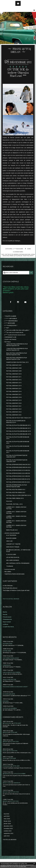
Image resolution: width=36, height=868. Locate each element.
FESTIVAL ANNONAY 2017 (14, 394)
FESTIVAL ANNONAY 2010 (14, 374)
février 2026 (7, 821)
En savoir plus (22, 866)
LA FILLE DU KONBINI (10, 708)
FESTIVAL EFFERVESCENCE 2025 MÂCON (18, 476)
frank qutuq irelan (16, 256)
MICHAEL (6, 701)
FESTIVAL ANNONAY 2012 (14, 380)
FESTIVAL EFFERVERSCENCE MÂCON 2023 (18, 467)
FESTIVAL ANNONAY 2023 (14, 409)
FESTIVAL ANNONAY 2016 (14, 391)
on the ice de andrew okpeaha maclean (18, 254)
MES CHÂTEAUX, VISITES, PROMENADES (18, 563)
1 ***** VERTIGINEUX (11, 319)
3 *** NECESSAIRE (18, 249)
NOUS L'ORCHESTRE (9, 679)
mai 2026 (6, 814)
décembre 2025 (8, 826)
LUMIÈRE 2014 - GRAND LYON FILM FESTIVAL (16, 526)
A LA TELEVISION (11, 535)
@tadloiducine (7, 774)
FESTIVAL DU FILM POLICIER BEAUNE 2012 (18, 425)
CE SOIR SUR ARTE (9, 694)
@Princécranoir (7, 723)
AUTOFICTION (7, 644)
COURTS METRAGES (10, 339)
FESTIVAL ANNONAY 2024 (14, 412)
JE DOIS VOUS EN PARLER (12, 533)
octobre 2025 (8, 831)
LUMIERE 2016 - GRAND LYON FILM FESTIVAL (16, 512)
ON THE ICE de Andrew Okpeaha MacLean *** (18, 73)
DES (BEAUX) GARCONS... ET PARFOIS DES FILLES (18, 551)
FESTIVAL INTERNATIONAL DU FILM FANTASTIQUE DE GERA (17, 486)
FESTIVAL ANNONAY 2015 (14, 389)
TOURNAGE (10, 566)
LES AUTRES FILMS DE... (13, 557)
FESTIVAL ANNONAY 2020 (14, 403)
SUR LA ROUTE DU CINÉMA (12, 672)
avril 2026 (7, 816)
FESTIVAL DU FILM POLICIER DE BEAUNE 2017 (18, 452)
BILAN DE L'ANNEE (11, 538)
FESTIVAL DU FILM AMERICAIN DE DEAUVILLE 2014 (16, 421)
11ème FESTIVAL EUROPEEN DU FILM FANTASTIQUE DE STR (17, 349)
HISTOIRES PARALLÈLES (11, 658)
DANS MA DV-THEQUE (13, 547)
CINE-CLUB (9, 541)
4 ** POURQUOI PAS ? (11, 325)
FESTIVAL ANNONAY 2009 (14, 371)
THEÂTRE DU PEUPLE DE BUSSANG (14, 574)
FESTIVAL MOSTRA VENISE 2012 (16, 490)
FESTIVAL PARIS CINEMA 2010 (15, 498)
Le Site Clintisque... (8, 586)
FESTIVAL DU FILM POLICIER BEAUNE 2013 (18, 428)
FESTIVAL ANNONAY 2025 (14, 415)
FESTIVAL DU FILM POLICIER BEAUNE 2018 (18, 431)
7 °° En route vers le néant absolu (14, 332)
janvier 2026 (7, 824)
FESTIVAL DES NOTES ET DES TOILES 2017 (19, 418)
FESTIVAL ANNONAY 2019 (14, 400)
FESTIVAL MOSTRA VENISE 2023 (16, 492)
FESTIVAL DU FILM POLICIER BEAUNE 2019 (18, 434)
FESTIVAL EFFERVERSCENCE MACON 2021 (18, 465)
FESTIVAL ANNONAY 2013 (14, 383)
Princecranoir (6, 766)
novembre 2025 (8, 829)
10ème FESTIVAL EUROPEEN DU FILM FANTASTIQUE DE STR (17, 345)
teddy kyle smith (28, 256)
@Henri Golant (7, 783)
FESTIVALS (8, 342)
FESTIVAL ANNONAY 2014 (14, 386)
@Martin (5, 742)
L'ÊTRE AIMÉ (7, 651)
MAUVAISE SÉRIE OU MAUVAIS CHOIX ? (15, 687)
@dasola (5, 732)
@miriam (5, 792)
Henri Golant (7, 622)
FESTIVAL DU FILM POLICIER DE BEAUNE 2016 (18, 447)
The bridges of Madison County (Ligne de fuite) (16, 590)
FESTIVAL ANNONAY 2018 (14, 397)
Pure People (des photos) (10, 588)
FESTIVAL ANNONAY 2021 (14, 406)
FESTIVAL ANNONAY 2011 (14, 377)
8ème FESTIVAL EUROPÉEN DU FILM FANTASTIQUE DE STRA (17, 354)
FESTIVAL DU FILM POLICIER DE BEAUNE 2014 (18, 438)
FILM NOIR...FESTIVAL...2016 (14, 504)
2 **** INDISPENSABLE (11, 321)
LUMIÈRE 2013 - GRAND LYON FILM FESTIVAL (16, 522)
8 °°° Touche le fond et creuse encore (15, 335)
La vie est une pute (10, 569)
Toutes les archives (10, 840)
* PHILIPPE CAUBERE (10, 316)
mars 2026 (7, 819)
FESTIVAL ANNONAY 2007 (14, 365)
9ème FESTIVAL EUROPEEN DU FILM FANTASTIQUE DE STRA (17, 358)
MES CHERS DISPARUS (13, 560)
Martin (5, 751)
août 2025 (7, 836)
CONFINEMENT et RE (10, 337)
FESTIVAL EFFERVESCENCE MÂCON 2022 (18, 482)
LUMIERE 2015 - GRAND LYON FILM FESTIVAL (16, 508)
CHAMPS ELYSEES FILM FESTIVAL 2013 (17, 362)
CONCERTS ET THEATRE (13, 544)
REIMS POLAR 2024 (12, 530)
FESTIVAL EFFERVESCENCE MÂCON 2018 (18, 479)
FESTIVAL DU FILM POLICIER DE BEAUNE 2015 (18, 442)
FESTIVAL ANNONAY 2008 (14, 368)
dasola (5, 758)
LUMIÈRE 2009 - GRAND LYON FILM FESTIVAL (16, 517)
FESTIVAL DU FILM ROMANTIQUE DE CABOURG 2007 (17, 456)
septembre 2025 (9, 833)
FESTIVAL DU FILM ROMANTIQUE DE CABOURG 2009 (17, 461)
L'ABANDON (7, 665)
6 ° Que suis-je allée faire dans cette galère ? (17, 330)
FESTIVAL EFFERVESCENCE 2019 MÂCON (18, 470)
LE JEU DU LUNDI (11, 554)
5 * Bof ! (7, 328)
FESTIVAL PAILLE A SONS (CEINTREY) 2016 (19, 495)
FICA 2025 (9, 501)
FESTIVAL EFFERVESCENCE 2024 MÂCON (18, 473)
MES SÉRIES (8, 572)
